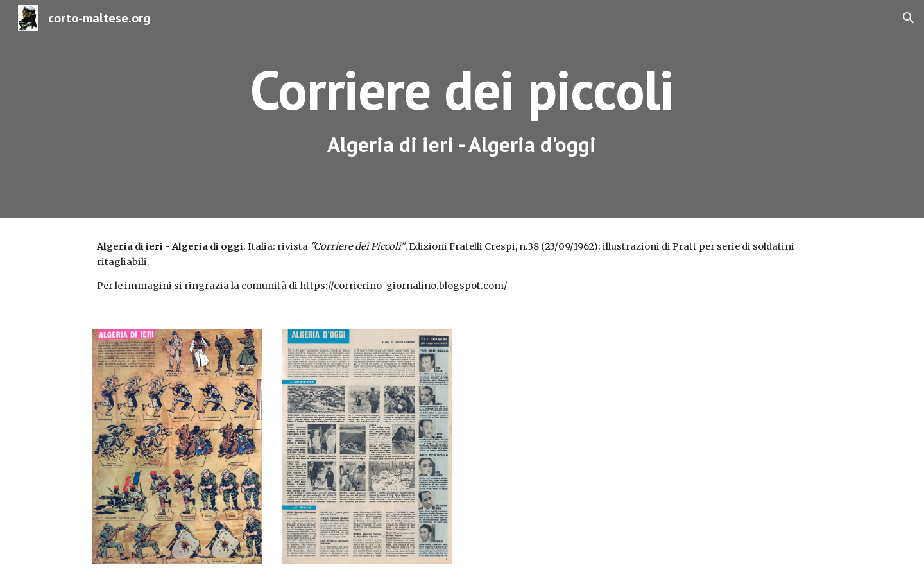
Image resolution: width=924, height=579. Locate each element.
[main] (462, 109)
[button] (909, 18)
